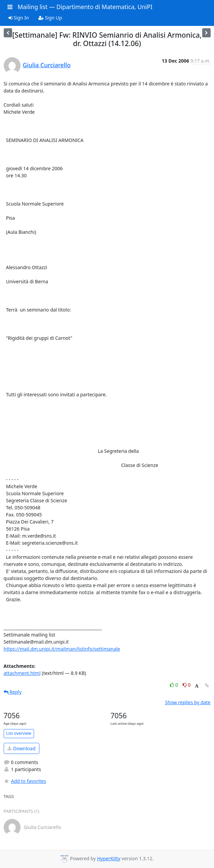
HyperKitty (109, 858)
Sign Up (50, 18)
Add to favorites (25, 781)
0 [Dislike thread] (187, 685)
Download (21, 748)
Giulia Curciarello (47, 65)
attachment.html (22, 673)
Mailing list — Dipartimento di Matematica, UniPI (85, 7)
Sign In (19, 18)
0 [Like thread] (174, 685)
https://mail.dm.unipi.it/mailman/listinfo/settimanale (62, 649)
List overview (19, 733)
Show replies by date (188, 702)
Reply (13, 692)
